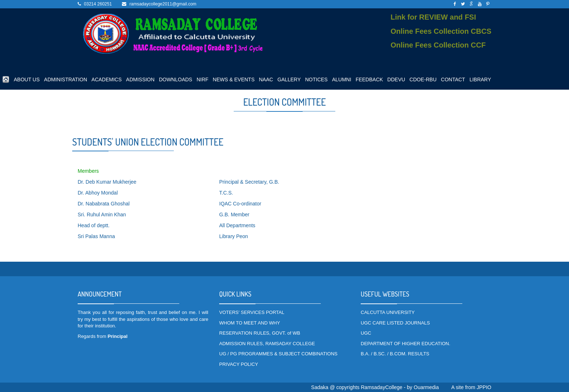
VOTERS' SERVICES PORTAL (252, 312)
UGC (366, 333)
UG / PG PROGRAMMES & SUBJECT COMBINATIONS (278, 354)
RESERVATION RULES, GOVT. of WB (260, 333)
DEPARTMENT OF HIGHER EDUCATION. (406, 344)
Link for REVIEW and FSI (433, 17)
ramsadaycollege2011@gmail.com (163, 4)
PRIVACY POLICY (239, 364)
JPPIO (484, 387)
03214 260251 (98, 4)
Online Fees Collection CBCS (441, 31)
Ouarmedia (426, 387)
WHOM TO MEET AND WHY (250, 323)
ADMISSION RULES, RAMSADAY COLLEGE (267, 344)
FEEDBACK (369, 79)
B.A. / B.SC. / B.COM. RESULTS (395, 354)
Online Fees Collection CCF (438, 45)
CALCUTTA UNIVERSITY (388, 312)
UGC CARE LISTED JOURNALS (395, 323)
